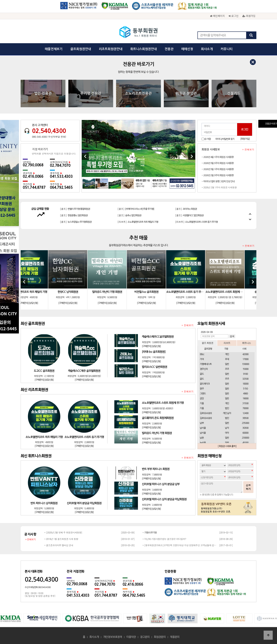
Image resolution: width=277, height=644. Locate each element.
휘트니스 (246, 343)
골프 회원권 (207, 343)
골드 (202, 374)
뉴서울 (203, 443)
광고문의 (145, 637)
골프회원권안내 (81, 49)
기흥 (202, 403)
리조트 (227, 343)
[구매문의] (35, 303)
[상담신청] (45, 303)
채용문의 (175, 637)
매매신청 (187, 49)
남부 (202, 423)
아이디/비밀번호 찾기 (225, 139)
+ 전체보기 (248, 149)
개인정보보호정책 (113, 637)
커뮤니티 (227, 49)
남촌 (202, 438)
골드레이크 (205, 384)
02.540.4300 (49, 131)
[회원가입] (245, 139)
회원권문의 (160, 637)
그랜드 (203, 394)
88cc (202, 354)
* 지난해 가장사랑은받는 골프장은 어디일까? (164, 539)
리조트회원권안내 (111, 49)
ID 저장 (208, 139)
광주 (202, 389)
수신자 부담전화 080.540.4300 (38, 587)
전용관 (169, 49)
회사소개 (207, 49)
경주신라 (204, 369)
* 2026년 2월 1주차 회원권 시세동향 (219, 187)
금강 (202, 398)
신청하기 (248, 487)
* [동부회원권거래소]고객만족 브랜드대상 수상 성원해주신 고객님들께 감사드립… (180, 545)
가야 (202, 359)
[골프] (73, 211)
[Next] (192, 156)
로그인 (234, 16)
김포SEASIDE (206, 413)
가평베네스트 (206, 364)
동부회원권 (139, 32)
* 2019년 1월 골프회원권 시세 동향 (61, 539)
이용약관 (131, 637)
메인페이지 (217, 16)
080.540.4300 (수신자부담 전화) (49, 137)
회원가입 (249, 16)
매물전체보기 (54, 49)
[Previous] (85, 156)
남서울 (203, 428)
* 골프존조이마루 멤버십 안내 (59, 545)
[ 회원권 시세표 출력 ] (227, 446)
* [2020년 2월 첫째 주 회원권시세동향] (63, 532)
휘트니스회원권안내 (144, 49)
